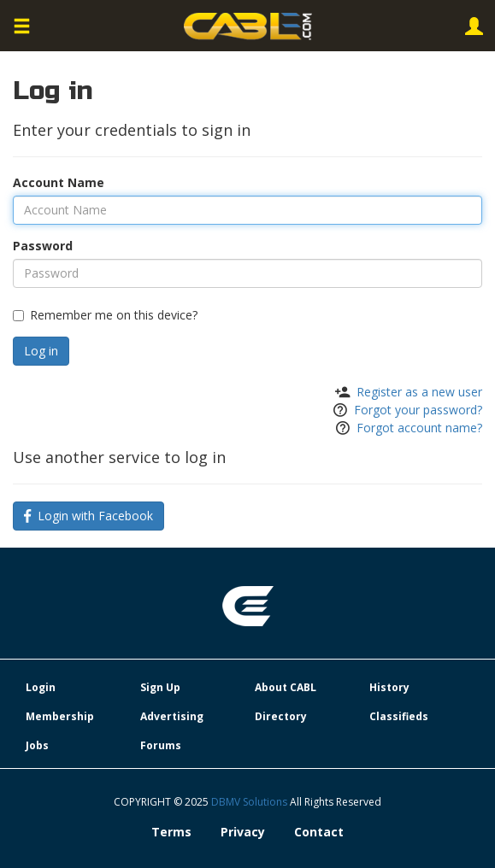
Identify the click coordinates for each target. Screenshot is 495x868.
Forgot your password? (418, 410)
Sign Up (160, 687)
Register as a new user (419, 392)
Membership (60, 716)
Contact (319, 832)
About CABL (286, 687)
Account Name (59, 182)
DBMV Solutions (250, 802)
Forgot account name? (419, 428)
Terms (171, 832)
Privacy (243, 832)
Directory (281, 716)
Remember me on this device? (105, 315)
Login (41, 687)
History (389, 687)
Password (43, 246)
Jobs (37, 745)
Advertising (172, 716)
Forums (161, 745)
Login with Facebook (88, 516)
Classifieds (399, 716)
